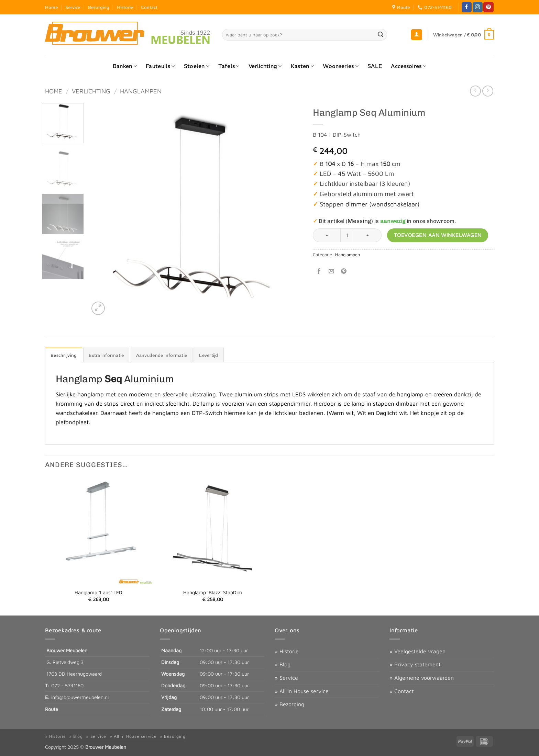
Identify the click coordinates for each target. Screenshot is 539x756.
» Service (286, 678)
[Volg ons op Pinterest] (488, 7)
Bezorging (99, 7)
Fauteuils (160, 66)
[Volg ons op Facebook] (467, 7)
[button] (417, 35)
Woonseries (341, 66)
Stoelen (197, 66)
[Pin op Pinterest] (344, 271)
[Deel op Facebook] (319, 271)
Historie (125, 7)
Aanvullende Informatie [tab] (162, 355)
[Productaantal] (347, 235)
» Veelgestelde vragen (417, 651)
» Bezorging (289, 704)
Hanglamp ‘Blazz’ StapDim (213, 592)
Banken (125, 66)
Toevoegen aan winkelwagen (438, 235)
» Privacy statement (415, 664)
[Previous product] (488, 91)
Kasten (302, 66)
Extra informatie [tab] (106, 355)
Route (52, 709)
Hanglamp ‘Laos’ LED (98, 592)
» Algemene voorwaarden (422, 678)
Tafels (229, 66)
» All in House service (302, 691)
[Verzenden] (381, 35)
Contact (149, 7)
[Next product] (475, 91)
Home (51, 7)
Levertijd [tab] (208, 355)
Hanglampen (141, 91)
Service (73, 7)
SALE (375, 66)
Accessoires (409, 66)
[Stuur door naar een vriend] (332, 271)
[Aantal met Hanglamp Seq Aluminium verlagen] (327, 235)
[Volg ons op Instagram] (478, 7)
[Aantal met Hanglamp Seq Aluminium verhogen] (368, 235)
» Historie (287, 651)
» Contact (402, 691)
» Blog (283, 664)
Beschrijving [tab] (64, 355)
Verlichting (265, 66)
